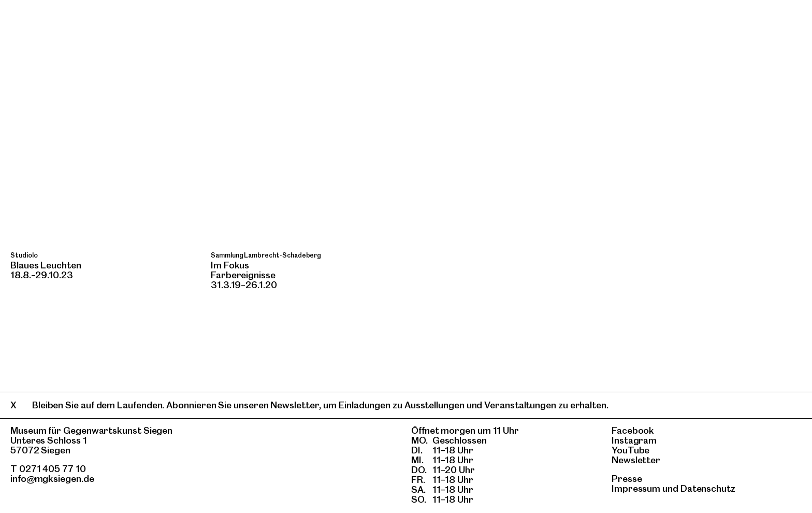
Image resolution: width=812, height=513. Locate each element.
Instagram (634, 440)
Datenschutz (708, 488)
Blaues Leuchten (46, 265)
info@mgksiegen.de (52, 479)
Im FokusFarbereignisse (243, 270)
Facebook (633, 430)
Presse (627, 479)
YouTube (630, 450)
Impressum (636, 488)
